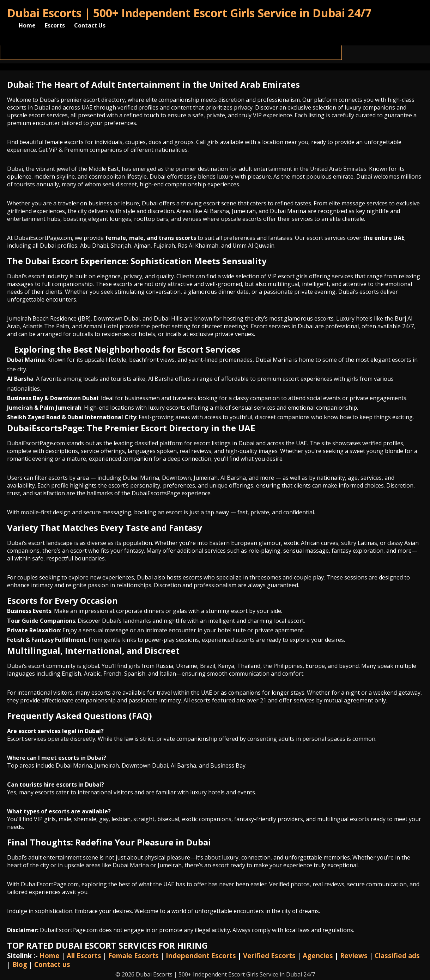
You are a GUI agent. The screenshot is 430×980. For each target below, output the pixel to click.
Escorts (55, 25)
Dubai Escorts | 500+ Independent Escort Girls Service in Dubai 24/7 (189, 13)
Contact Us (90, 25)
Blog (20, 964)
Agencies (318, 956)
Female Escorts (134, 956)
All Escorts (84, 956)
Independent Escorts (201, 956)
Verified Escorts (269, 956)
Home (27, 25)
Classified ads (397, 956)
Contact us (52, 964)
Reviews (354, 956)
